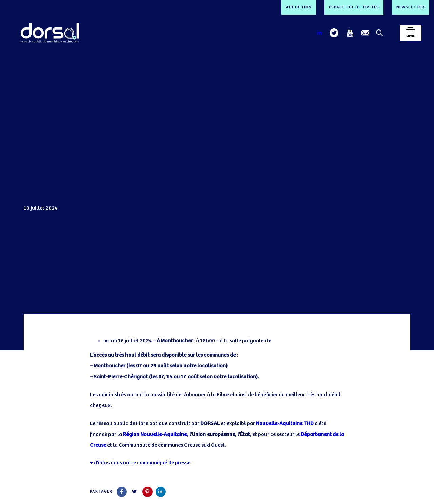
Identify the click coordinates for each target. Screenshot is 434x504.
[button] (411, 33)
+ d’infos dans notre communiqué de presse (140, 463)
